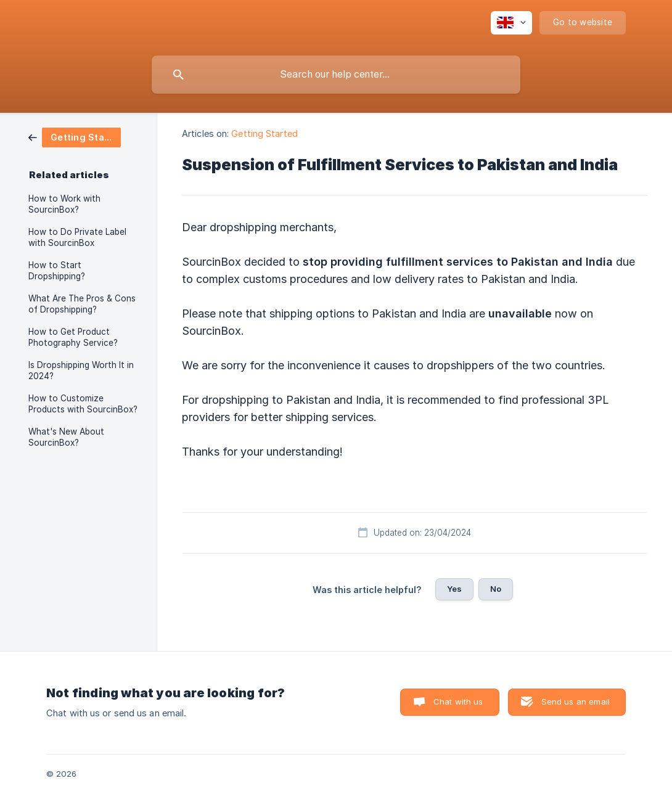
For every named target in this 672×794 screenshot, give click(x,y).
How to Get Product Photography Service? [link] (73, 337)
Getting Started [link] (264, 133)
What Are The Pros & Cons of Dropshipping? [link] (82, 304)
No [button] (496, 589)
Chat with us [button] (458, 702)
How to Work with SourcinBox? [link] (64, 204)
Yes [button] (454, 589)
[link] (75, 137)
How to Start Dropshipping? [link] (57, 271)
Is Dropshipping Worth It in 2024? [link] (81, 370)
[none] (511, 23)
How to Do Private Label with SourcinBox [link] (77, 237)
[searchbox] (336, 75)
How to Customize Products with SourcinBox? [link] (83, 404)
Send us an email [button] (576, 702)
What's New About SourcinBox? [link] (66, 437)
